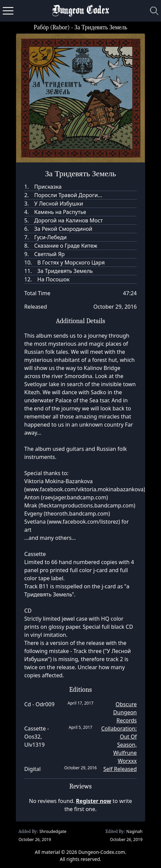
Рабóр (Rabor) (52, 27)
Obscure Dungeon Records (125, 712)
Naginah (134, 831)
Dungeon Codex (81, 11)
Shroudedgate (53, 831)
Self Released (120, 769)
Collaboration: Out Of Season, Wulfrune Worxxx (119, 745)
